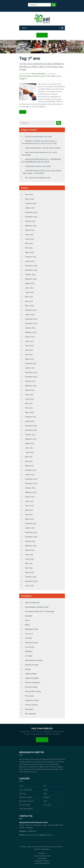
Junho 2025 (29, 239)
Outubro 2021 (30, 435)
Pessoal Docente (31, 687)
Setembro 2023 (31, 332)
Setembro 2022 (31, 386)
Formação (29, 656)
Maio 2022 (29, 403)
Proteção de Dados (42, 861)
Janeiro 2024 (30, 315)
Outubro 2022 (30, 381)
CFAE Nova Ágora (26, 809)
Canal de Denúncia (42, 863)
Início (21, 786)
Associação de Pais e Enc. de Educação (40, 611)
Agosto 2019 (30, 550)
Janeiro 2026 (30, 208)
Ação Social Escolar (32, 603)
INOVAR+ (42, 853)
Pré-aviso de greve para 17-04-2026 (38, 137)
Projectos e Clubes (32, 700)
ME (45, 786)
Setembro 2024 (31, 279)
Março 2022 (29, 412)
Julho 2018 (29, 586)
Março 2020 (30, 519)
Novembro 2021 (31, 430)
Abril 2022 (29, 408)
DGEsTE (46, 797)
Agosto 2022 (30, 390)
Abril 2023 (29, 355)
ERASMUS (29, 651)
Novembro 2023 (31, 323)
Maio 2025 (29, 243)
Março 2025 (29, 252)
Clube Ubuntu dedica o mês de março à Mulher (43, 148)
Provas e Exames (31, 705)
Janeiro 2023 (30, 368)
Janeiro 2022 (30, 421)
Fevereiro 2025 (31, 257)
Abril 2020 (29, 515)
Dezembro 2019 (31, 532)
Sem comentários (39, 74)
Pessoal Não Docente (33, 691)
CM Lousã (47, 805)
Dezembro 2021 (31, 426)
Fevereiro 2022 (31, 417)
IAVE (45, 801)
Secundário (29, 709)
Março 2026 (30, 199)
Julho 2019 (29, 555)
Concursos (29, 634)
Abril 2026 (29, 195)
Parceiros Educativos (33, 683)
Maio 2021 (29, 457)
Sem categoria (30, 714)
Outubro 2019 (30, 541)
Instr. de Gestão (25, 790)
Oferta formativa (31, 674)
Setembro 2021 (31, 439)
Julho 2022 (29, 395)
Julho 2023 (29, 341)
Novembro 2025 (31, 217)
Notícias (28, 669)
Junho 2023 (29, 346)
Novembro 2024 (31, 270)
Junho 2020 (29, 506)
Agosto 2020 (30, 497)
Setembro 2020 (31, 492)
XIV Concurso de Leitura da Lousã (38, 178)
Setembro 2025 (31, 226)
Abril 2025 (29, 248)
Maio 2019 (29, 563)
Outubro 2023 (30, 328)
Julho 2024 (29, 288)
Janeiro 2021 (30, 475)
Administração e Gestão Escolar (32, 76)
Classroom (42, 858)
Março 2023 (29, 359)
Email (42, 740)
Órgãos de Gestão (32, 678)
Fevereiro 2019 (31, 577)
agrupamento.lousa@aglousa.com (39, 835)
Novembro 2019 (31, 537)
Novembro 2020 (31, 483)
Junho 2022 (29, 399)
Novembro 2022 (31, 377)
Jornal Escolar (25, 805)
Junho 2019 (29, 559)
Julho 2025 (29, 235)
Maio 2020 (29, 510)
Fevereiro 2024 (31, 310)
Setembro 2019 (31, 546)
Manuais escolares (32, 665)
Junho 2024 (29, 292)
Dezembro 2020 (31, 479)
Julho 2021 (29, 448)
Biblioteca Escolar (32, 629)
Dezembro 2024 (31, 266)
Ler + (23, 112)
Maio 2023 (29, 350)
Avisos (48, 76)
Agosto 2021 (30, 443)
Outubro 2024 (30, 275)
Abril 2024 (29, 301)
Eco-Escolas (30, 647)
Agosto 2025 (30, 230)
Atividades (29, 616)
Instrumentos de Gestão (34, 660)
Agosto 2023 (30, 337)
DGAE (46, 790)
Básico (54, 76)
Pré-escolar (29, 696)
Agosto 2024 (30, 283)
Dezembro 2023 (31, 319)
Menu (24, 28)
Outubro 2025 (30, 221)
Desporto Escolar (31, 643)
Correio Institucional (42, 856)
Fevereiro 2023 (31, 363)
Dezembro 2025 (31, 212)
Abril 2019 (29, 568)
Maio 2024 (29, 297)
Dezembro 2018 (31, 581)
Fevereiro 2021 (31, 470)
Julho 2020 (29, 501)
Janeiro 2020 (30, 528)
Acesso (42, 35)
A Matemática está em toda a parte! (38, 166)
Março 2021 (29, 466)
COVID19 (28, 638)
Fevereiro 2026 (31, 203)
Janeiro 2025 (30, 261)
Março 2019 (29, 572)
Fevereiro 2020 (31, 523)
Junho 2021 (29, 452)
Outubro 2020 (30, 488)
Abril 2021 (29, 461)
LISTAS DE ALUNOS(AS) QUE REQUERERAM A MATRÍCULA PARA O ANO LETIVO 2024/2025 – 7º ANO (42, 67)
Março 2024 (29, 306)
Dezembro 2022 (31, 372)
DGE (45, 793)
